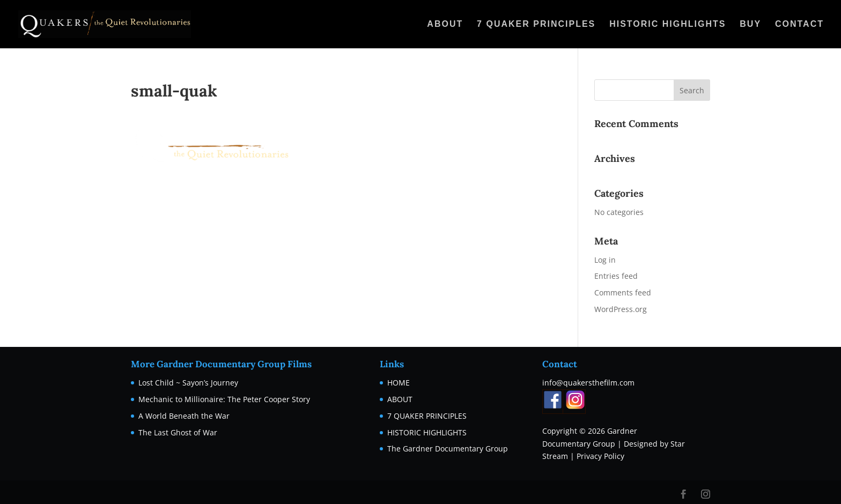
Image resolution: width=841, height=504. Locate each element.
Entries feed (616, 276)
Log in (605, 260)
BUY (750, 24)
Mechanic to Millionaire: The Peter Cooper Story (224, 399)
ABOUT (445, 24)
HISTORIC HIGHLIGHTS (667, 24)
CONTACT (799, 24)
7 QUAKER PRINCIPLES (536, 24)
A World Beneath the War (184, 416)
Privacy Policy (600, 456)
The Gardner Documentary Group (448, 449)
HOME (399, 383)
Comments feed (623, 292)
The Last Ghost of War (178, 432)
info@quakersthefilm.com (588, 383)
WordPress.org (621, 309)
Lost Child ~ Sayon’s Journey (188, 383)
